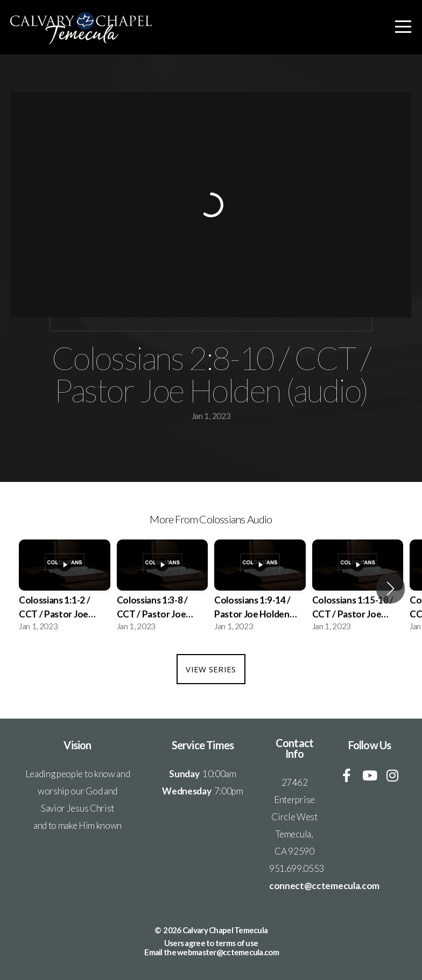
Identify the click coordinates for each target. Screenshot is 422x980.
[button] (391, 588)
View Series (211, 669)
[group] (65, 589)
